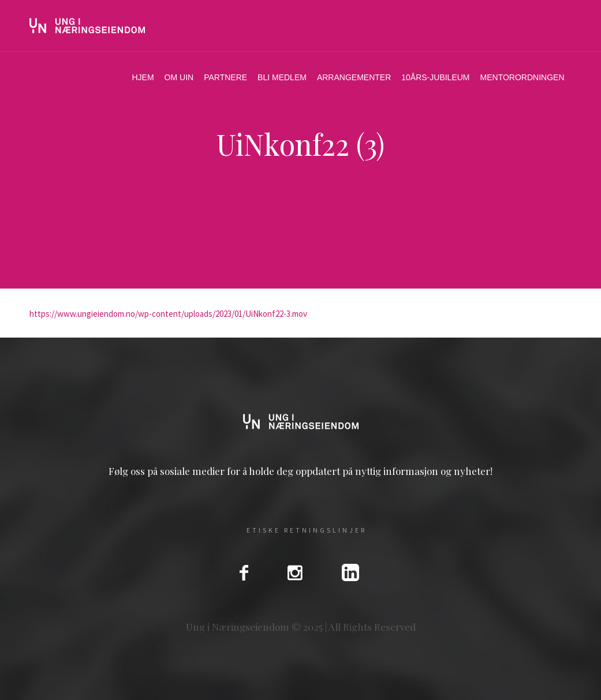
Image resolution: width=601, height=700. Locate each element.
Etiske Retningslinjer (307, 530)
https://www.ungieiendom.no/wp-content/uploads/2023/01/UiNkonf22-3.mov (168, 314)
